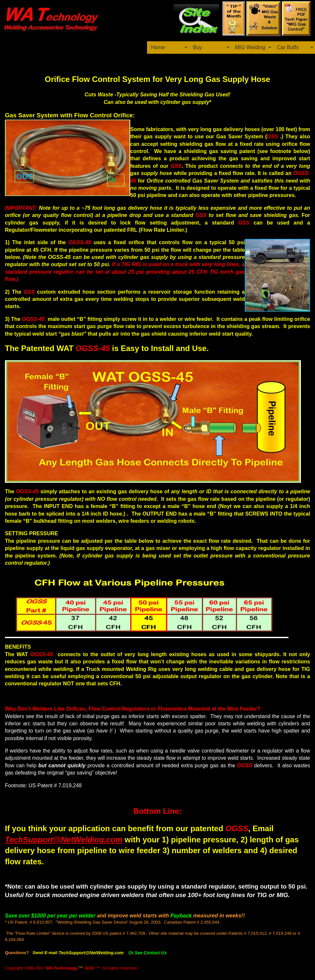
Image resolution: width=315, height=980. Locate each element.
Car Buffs (288, 47)
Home (158, 47)
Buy (198, 47)
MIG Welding (250, 47)
